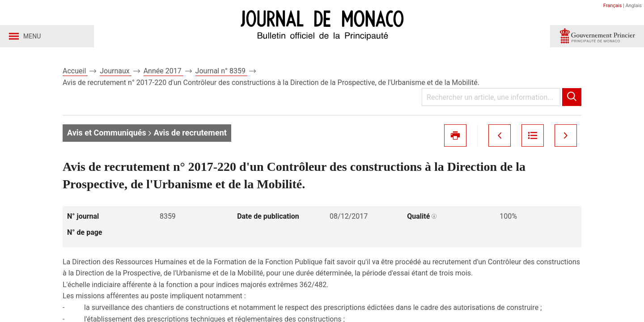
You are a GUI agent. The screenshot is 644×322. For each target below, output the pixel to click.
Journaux (115, 71)
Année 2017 (163, 71)
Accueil (75, 71)
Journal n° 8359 (221, 71)
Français (613, 6)
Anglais (634, 6)
